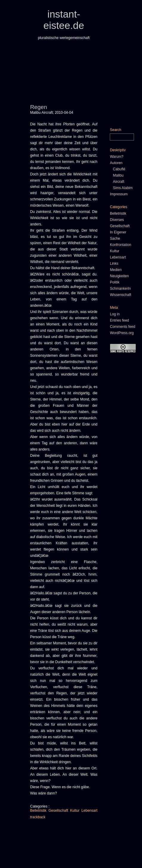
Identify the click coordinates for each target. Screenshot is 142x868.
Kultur (75, 811)
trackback (38, 817)
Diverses (117, 220)
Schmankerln (120, 289)
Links (114, 264)
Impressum (119, 194)
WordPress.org (122, 333)
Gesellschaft (58, 811)
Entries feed (119, 320)
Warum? (116, 157)
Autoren (116, 163)
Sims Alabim (123, 188)
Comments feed (122, 327)
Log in (115, 314)
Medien (116, 270)
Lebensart (89, 811)
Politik (115, 282)
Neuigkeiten (119, 276)
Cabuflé (119, 169)
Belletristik (38, 811)
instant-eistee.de (64, 20)
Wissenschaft (120, 295)
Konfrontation (120, 245)
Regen (39, 107)
